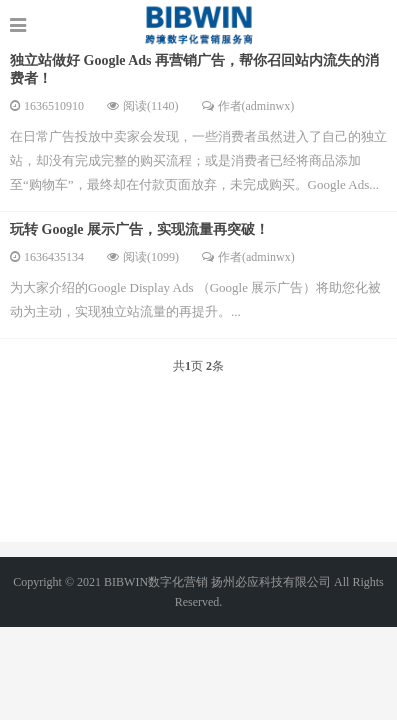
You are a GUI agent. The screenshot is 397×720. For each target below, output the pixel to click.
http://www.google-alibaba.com (198, 25)
